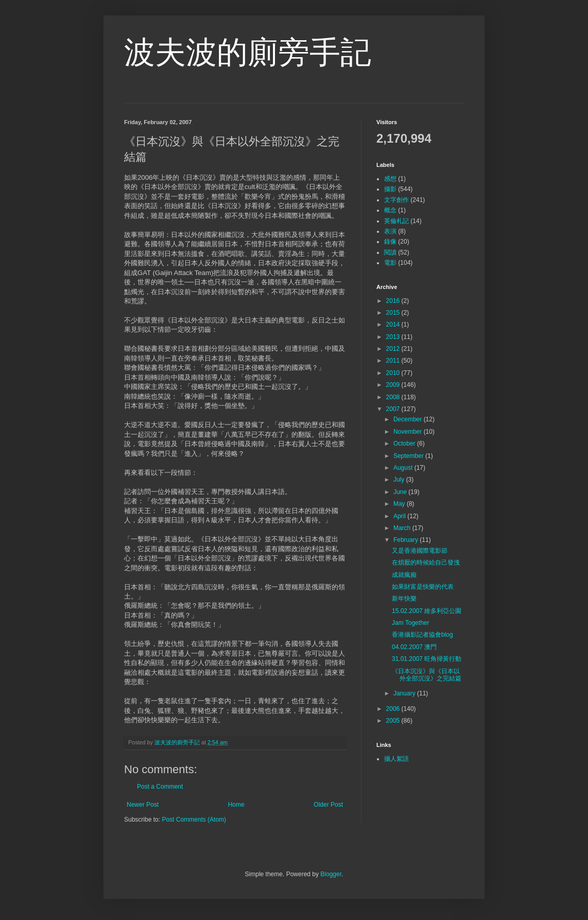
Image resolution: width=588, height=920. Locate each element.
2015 (394, 313)
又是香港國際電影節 (420, 551)
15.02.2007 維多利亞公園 (427, 611)
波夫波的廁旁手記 (248, 52)
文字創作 (396, 200)
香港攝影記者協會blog (422, 635)
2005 (394, 721)
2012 (394, 349)
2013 (394, 337)
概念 (390, 210)
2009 (394, 385)
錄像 (390, 242)
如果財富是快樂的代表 (423, 587)
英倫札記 (396, 221)
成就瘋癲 (404, 575)
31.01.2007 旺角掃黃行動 (427, 659)
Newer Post (143, 805)
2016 (394, 301)
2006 (394, 709)
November (409, 432)
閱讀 (390, 252)
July (400, 480)
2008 (394, 397)
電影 (390, 263)
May (400, 504)
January (405, 693)
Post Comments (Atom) (194, 820)
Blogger (331, 874)
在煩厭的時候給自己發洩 (426, 563)
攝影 (390, 189)
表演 (390, 231)
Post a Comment (160, 787)
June (401, 492)
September (409, 456)
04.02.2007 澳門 (414, 647)
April (400, 516)
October (405, 444)
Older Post (328, 805)
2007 (394, 409)
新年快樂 (404, 599)
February (407, 540)
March (403, 528)
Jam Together (411, 623)
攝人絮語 (396, 759)
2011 (394, 361)
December (409, 419)
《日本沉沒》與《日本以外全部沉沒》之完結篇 (427, 675)
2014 (394, 325)
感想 (390, 179)
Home (236, 805)
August (404, 468)
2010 (394, 373)
